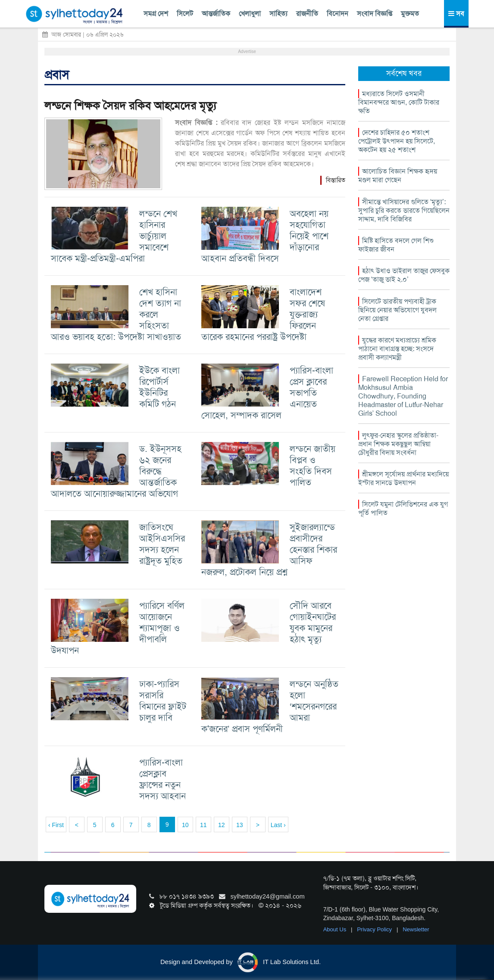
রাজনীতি (307, 14)
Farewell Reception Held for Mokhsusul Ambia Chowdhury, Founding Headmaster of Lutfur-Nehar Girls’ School (403, 396)
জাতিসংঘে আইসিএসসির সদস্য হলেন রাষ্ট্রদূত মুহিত (162, 544)
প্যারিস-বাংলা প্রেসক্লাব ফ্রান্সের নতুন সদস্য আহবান (163, 779)
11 (203, 825)
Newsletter (416, 929)
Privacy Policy (375, 929)
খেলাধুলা (250, 14)
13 (240, 825)
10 (185, 825)
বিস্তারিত (336, 180)
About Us (336, 929)
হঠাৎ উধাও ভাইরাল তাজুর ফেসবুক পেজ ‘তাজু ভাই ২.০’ (404, 275)
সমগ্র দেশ (156, 14)
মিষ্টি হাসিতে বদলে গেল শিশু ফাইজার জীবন (396, 245)
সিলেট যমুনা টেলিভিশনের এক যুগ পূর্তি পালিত (403, 509)
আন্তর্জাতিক (216, 14)
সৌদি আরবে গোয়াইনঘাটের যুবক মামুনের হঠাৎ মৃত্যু (313, 622)
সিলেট (185, 14)
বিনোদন (338, 14)
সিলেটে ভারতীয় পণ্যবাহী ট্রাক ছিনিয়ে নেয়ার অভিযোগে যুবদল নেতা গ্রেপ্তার (397, 310)
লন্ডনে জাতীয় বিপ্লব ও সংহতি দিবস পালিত (313, 465)
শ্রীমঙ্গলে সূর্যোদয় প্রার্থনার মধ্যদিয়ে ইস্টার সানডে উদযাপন (403, 478)
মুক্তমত (410, 14)
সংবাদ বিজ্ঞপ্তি (375, 14)
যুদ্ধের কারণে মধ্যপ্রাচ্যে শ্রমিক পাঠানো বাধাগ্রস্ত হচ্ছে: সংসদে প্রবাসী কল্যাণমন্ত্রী (397, 349)
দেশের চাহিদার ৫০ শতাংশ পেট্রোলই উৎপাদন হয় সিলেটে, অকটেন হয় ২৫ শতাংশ (397, 141)
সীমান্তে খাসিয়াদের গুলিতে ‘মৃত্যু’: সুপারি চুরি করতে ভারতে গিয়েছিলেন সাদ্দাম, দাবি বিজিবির (404, 210)
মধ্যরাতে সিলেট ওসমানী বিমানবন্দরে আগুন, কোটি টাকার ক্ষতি (399, 102)
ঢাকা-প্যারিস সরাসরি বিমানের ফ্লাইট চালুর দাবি (163, 701)
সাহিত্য (278, 14)
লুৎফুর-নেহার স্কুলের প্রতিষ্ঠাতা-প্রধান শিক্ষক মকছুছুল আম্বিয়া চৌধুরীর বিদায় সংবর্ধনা (398, 444)
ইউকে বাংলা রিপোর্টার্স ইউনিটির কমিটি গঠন (159, 387)
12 (222, 825)
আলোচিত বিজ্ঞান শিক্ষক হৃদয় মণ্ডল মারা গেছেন (398, 176)
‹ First (56, 825)
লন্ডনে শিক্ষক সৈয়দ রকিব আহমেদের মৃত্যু (130, 106)
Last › (278, 825)
